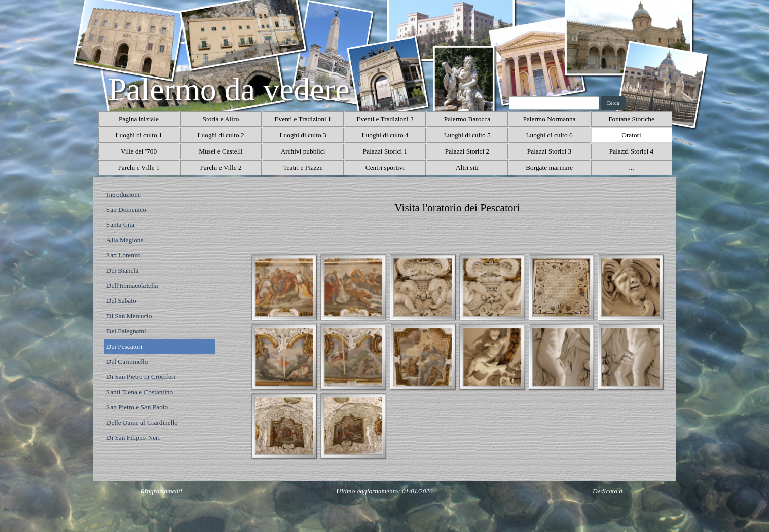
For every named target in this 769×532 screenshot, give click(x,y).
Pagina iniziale (139, 119)
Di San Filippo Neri (133, 438)
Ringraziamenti (161, 491)
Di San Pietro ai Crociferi (141, 377)
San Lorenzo (124, 255)
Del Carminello (127, 362)
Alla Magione (125, 240)
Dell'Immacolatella (132, 286)
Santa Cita (120, 225)
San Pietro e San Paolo (137, 407)
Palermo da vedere (229, 89)
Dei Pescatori (124, 346)
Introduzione (124, 194)
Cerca (613, 103)
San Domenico (126, 210)
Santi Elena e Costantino (140, 392)
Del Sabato (121, 301)
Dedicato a (608, 491)
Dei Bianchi (123, 270)
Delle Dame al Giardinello (142, 422)
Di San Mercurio (129, 316)
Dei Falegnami (126, 331)
